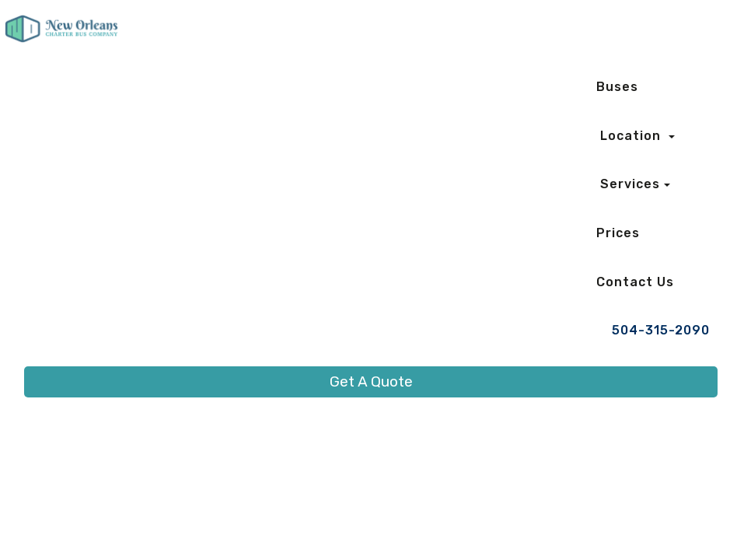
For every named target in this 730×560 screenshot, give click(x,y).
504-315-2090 (661, 330)
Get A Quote (371, 381)
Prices (618, 233)
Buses (617, 87)
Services (630, 184)
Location (632, 136)
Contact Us (635, 282)
